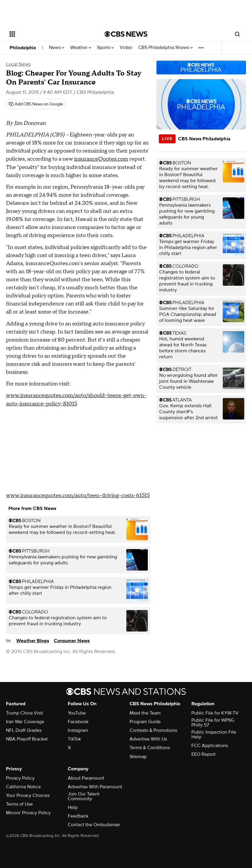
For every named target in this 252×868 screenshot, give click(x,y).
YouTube (77, 713)
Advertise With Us (148, 739)
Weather (81, 48)
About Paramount (86, 778)
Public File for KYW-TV (215, 713)
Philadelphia (23, 48)
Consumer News (72, 641)
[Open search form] (237, 34)
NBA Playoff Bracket (27, 739)
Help (73, 807)
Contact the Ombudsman (94, 825)
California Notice (23, 787)
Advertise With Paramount (95, 787)
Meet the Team (145, 713)
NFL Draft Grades (24, 730)
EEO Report (203, 754)
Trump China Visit (24, 713)
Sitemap (138, 757)
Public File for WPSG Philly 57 (213, 723)
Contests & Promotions (153, 730)
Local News (18, 64)
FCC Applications (210, 746)
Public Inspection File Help (214, 735)
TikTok (74, 739)
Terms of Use (19, 804)
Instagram (78, 730)
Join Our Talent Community (84, 796)
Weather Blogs (33, 641)
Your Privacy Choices (28, 795)
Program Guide (145, 722)
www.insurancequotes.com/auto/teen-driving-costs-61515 (78, 496)
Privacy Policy (20, 778)
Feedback (78, 816)
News (57, 48)
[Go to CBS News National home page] (126, 34)
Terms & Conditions (150, 748)
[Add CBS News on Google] (36, 104)
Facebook (78, 722)
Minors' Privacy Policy (28, 813)
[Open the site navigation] (48, 34)
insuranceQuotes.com (101, 159)
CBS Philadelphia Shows (165, 48)
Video (126, 48)
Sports (105, 48)
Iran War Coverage (25, 722)
